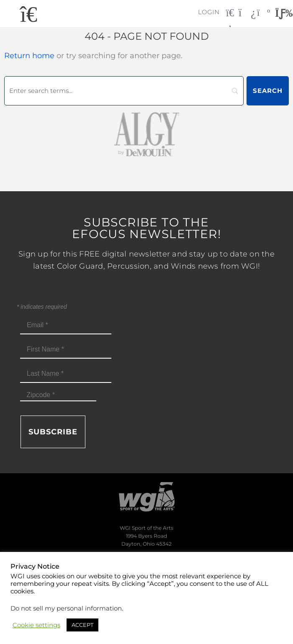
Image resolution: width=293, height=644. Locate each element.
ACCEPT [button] (82, 625)
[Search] (124, 91)
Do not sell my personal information (66, 608)
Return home (29, 56)
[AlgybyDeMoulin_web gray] (146, 134)
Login (209, 12)
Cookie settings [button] (36, 625)
